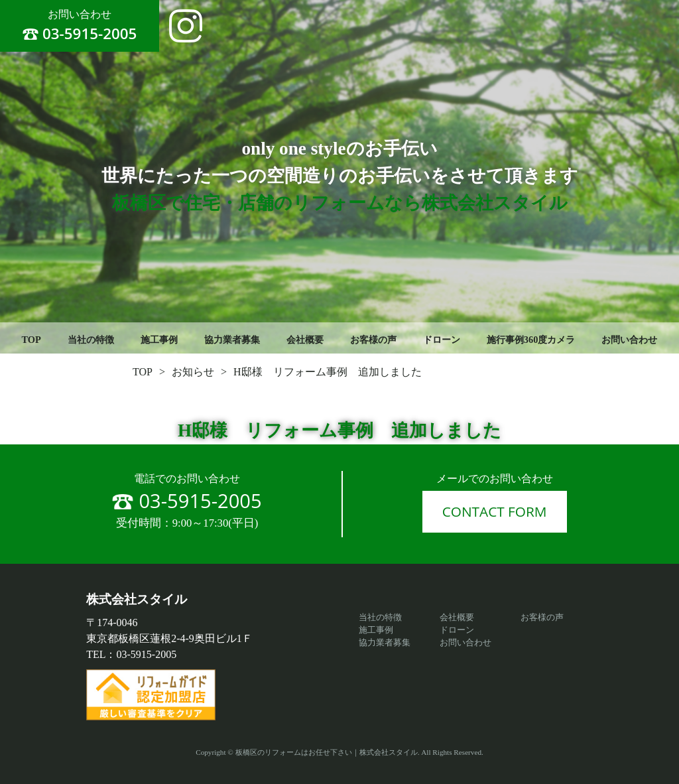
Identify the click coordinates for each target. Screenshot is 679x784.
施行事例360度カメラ (531, 340)
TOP (31, 340)
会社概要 (305, 340)
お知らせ (193, 372)
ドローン (442, 340)
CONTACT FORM (495, 511)
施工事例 (159, 340)
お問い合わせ (629, 340)
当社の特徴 (91, 340)
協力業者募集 (232, 340)
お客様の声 (373, 340)
